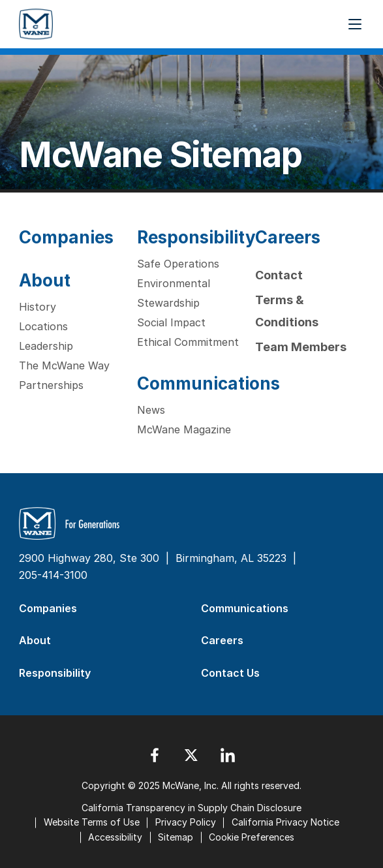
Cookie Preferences (252, 837)
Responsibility (196, 237)
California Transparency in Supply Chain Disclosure (191, 808)
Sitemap (176, 837)
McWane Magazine (184, 429)
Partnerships (51, 385)
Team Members (301, 347)
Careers (288, 237)
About (45, 280)
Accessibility (115, 837)
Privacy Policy (186, 822)
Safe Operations (178, 264)
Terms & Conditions (287, 311)
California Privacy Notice (285, 822)
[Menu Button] (355, 24)
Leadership (46, 346)
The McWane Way (64, 365)
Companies (66, 237)
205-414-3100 (53, 575)
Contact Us (230, 673)
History (38, 307)
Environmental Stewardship (174, 293)
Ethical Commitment (188, 342)
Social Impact (171, 322)
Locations (43, 326)
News (151, 410)
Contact (279, 275)
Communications (208, 383)
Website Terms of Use (92, 822)
